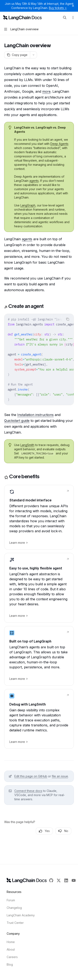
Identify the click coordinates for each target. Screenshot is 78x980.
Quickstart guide (17, 421)
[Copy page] (17, 55)
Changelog (14, 908)
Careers (12, 957)
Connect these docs (28, 791)
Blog (10, 964)
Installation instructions (35, 415)
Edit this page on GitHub (31, 776)
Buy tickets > (58, 8)
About (11, 949)
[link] (39, 517)
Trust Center (15, 923)
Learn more (18, 543)
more (46, 91)
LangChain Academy (21, 915)
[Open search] (65, 18)
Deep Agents (59, 144)
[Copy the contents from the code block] (68, 319)
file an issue (60, 776)
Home (11, 942)
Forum (11, 900)
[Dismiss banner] (73, 6)
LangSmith (27, 445)
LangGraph (28, 205)
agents (34, 181)
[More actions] (73, 18)
